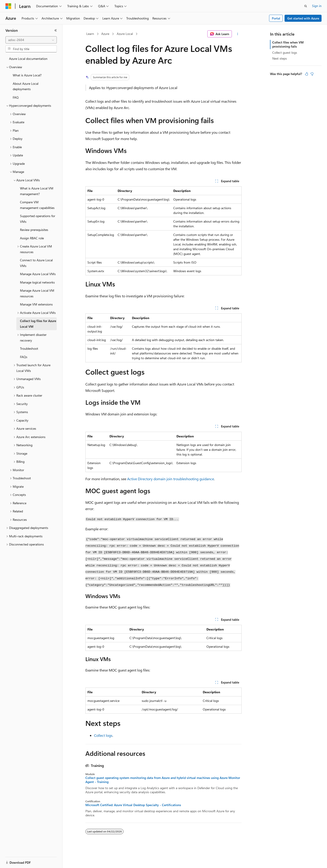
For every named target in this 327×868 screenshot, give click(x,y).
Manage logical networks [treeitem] (37, 282)
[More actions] (238, 34)
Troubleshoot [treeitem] (29, 348)
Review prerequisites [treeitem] (34, 230)
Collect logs (103, 735)
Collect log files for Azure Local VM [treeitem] (38, 324)
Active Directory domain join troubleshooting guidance (171, 479)
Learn (90, 34)
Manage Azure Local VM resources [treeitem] (37, 293)
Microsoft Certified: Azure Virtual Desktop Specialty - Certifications (133, 805)
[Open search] (306, 6)
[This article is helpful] (307, 74)
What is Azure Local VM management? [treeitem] (37, 191)
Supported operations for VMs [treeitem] (38, 219)
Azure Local (125, 34)
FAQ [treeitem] (16, 97)
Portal (276, 18)
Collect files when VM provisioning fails (288, 44)
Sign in (317, 6)
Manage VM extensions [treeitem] (36, 304)
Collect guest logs (285, 52)
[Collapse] (56, 30)
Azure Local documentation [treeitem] (28, 59)
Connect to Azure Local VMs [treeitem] (36, 263)
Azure (105, 34)
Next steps (280, 58)
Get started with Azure (303, 18)
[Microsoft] (8, 6)
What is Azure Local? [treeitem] (27, 75)
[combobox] (31, 40)
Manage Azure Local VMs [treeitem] (38, 274)
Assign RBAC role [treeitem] (32, 238)
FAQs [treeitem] (24, 357)
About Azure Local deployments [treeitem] (26, 86)
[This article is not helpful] (312, 74)
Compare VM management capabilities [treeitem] (37, 205)
